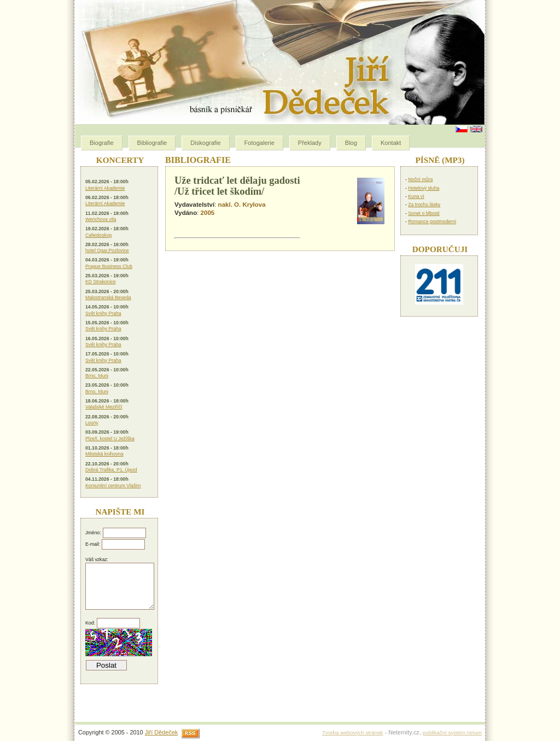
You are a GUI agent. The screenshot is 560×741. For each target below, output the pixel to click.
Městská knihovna (104, 454)
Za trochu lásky (424, 205)
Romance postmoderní (432, 221)
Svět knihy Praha (103, 313)
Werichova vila (101, 219)
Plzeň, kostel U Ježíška (110, 439)
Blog (351, 143)
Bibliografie (152, 143)
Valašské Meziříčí (104, 407)
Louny (92, 423)
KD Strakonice (101, 282)
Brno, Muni (97, 376)
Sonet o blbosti (424, 213)
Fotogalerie (259, 143)
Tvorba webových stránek (352, 733)
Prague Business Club (109, 266)
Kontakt (391, 143)
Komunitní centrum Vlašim (113, 486)
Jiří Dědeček (161, 732)
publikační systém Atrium (452, 733)
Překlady (310, 143)
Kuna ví (416, 196)
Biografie (102, 143)
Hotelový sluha (424, 188)
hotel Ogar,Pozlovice (107, 250)
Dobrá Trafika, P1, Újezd (111, 470)
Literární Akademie (105, 188)
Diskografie (205, 143)
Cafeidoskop (98, 235)
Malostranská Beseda (108, 297)
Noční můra (420, 179)
